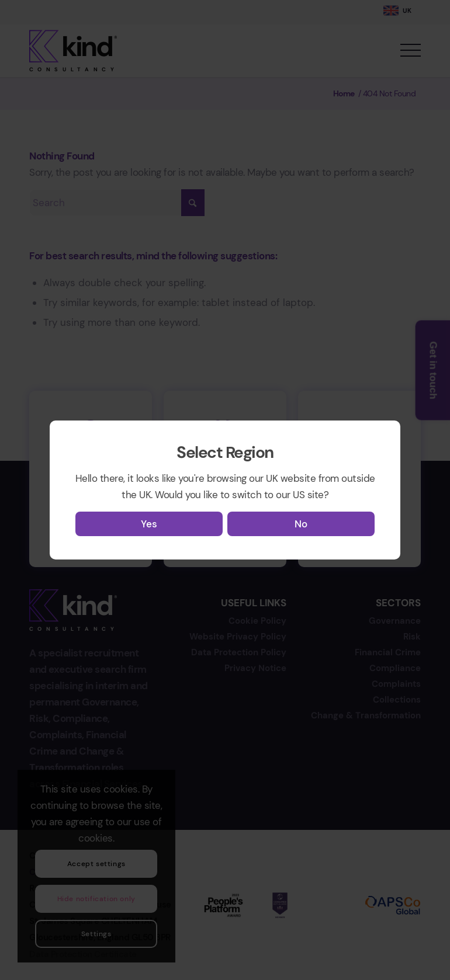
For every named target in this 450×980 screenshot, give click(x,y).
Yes (149, 524)
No (301, 524)
